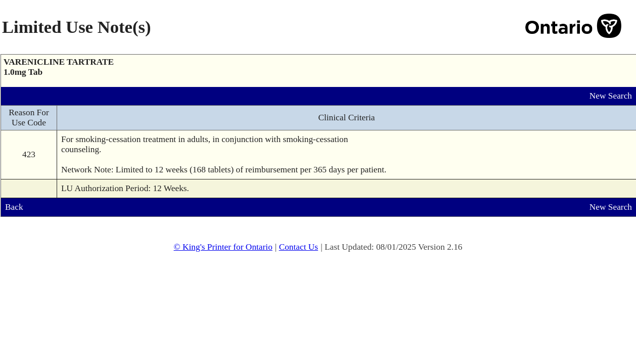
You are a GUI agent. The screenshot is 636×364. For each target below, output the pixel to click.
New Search (611, 96)
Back (14, 207)
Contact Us (299, 247)
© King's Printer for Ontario (223, 247)
